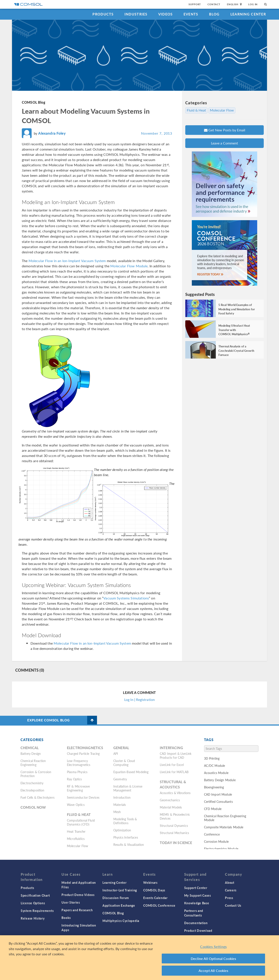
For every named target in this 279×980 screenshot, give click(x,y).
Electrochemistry (32, 783)
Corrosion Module (216, 841)
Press (229, 898)
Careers (231, 890)
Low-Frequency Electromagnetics (79, 763)
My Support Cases (198, 895)
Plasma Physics (77, 772)
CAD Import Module (218, 794)
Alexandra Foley (52, 133)
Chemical (30, 748)
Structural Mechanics (174, 833)
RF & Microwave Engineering (78, 788)
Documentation (196, 923)
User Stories (71, 902)
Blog (214, 14)
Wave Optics (76, 805)
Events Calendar (155, 898)
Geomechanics (170, 800)
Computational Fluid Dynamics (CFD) (81, 822)
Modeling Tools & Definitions (125, 821)
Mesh (117, 812)
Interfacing (171, 748)
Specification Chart (35, 895)
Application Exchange (119, 905)
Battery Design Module (220, 780)
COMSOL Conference (159, 905)
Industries (136, 14)
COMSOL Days (154, 890)
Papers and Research (77, 910)
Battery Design (31, 753)
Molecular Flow (222, 110)
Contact (214, 4)
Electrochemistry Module (221, 849)
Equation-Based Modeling (131, 772)
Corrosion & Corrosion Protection (36, 774)
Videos (166, 14)
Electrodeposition (32, 790)
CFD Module (213, 809)
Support (195, 4)
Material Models (171, 807)
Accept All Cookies (214, 971)
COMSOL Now (33, 807)
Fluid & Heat (196, 110)
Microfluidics (76, 839)
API (116, 753)
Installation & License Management (128, 788)
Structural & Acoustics (173, 784)
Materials (120, 805)
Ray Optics (74, 779)
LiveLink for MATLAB (174, 772)
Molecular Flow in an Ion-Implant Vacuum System (67, 261)
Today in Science (176, 843)
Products (103, 14)
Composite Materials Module (224, 827)
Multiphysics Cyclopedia (121, 921)
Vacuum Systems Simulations (126, 598)
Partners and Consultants (194, 913)
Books (66, 918)
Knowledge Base (197, 903)
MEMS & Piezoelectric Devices (175, 816)
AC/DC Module (215, 765)
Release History (33, 918)
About (230, 882)
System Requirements (37, 911)
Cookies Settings (213, 947)
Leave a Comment (225, 143)
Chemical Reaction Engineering (33, 763)
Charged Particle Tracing (83, 753)
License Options (33, 903)
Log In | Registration (139, 699)
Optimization (122, 830)
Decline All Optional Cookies (214, 959)
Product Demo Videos (78, 895)
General (121, 748)
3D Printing (212, 758)
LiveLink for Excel (172, 765)
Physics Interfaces (126, 837)
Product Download (198, 930)
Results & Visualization (129, 844)
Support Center (196, 888)
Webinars (150, 882)
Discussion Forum (116, 898)
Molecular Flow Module (129, 266)
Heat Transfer (76, 831)
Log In (253, 4)
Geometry (120, 779)
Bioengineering (214, 787)
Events (191, 14)
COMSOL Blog (34, 102)
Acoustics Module (216, 773)
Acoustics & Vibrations (175, 793)
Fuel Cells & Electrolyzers (37, 797)
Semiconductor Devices (83, 797)
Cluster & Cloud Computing (124, 763)
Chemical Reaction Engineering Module (225, 818)
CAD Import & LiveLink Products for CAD (176, 755)
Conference (212, 834)
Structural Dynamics (174, 826)
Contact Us (233, 905)
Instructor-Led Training (120, 890)
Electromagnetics (85, 748)
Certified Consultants (218, 802)
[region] (139, 958)
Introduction (122, 797)
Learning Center (248, 14)
